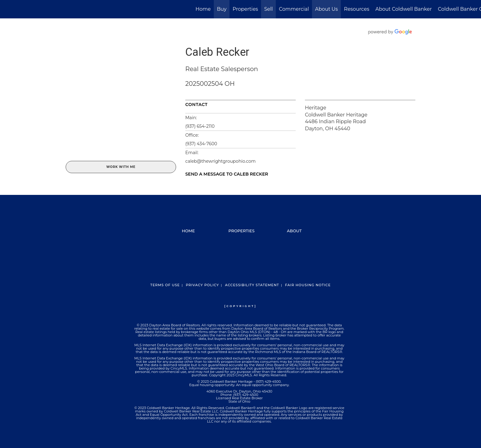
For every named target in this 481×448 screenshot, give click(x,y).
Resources (356, 9)
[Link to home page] (8, 9)
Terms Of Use (165, 285)
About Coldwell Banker (404, 9)
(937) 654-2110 (200, 126)
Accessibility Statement (252, 285)
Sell (268, 9)
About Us (326, 9)
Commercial (294, 9)
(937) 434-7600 (201, 144)
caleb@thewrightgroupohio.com (220, 161)
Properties (245, 9)
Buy (222, 9)
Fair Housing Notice (308, 285)
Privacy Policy (202, 285)
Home (203, 9)
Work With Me (121, 167)
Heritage (316, 108)
